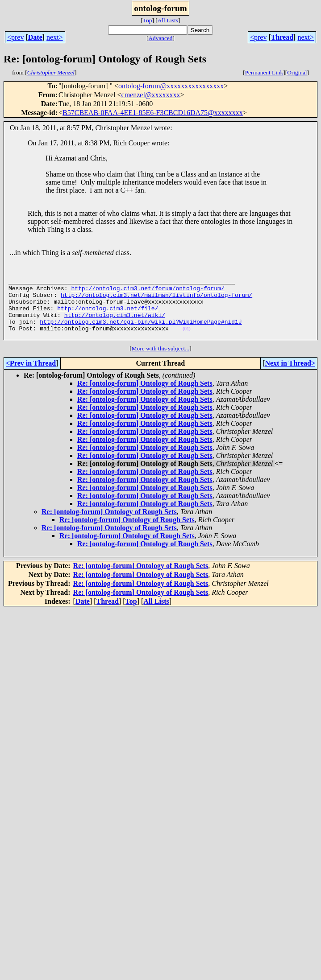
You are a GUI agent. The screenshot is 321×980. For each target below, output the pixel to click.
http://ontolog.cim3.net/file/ (108, 316)
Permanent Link (264, 72)
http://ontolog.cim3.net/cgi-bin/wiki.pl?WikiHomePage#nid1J (141, 332)
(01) (187, 341)
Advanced (160, 38)
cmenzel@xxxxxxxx (151, 95)
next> (55, 37)
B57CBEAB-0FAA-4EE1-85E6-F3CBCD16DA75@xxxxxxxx (153, 113)
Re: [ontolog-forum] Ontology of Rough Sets (145, 397)
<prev (15, 37)
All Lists (168, 20)
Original (297, 72)
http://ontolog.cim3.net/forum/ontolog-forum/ (148, 292)
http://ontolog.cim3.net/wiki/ (115, 324)
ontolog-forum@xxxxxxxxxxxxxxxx (171, 86)
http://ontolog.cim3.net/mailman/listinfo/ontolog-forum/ (156, 300)
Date (35, 37)
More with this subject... (161, 362)
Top (148, 20)
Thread (282, 37)
